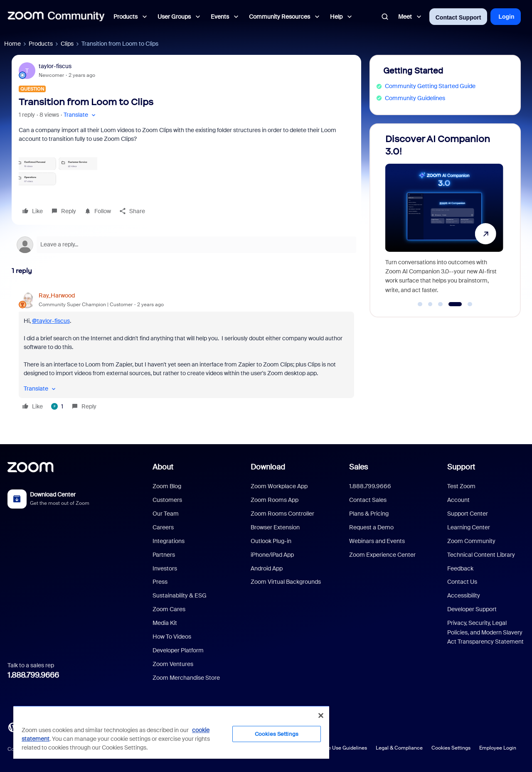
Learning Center (469, 527)
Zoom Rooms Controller (282, 514)
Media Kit (165, 623)
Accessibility (464, 595)
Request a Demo (371, 527)
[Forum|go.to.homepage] (56, 17)
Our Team (166, 514)
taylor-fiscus (55, 66)
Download (268, 467)
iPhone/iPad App (272, 555)
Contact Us (462, 582)
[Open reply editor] (186, 245)
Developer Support (472, 609)
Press (160, 582)
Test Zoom (461, 486)
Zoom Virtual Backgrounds (286, 582)
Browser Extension (275, 527)
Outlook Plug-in (271, 541)
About (163, 467)
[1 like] (57, 406)
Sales (358, 467)
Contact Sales (368, 500)
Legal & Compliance (399, 748)
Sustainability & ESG (180, 595)
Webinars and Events (377, 541)
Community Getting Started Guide (430, 86)
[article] (186, 352)
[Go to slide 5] (470, 304)
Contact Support (458, 17)
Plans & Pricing (369, 514)
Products (41, 44)
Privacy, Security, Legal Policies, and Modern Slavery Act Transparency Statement (485, 632)
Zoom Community (471, 541)
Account (458, 500)
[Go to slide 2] (430, 304)
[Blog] (13, 726)
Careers (163, 527)
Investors (165, 568)
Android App (267, 568)
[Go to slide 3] (441, 304)
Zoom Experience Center (382, 555)
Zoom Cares (169, 609)
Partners (164, 555)
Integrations (169, 541)
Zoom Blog (167, 486)
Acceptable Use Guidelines (336, 748)
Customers (167, 500)
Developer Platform (178, 650)
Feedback (460, 568)
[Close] (321, 715)
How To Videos (172, 637)
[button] (80, 115)
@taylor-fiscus (51, 321)
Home (12, 44)
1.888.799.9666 (33, 675)
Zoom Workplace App (279, 486)
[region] (171, 732)
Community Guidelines (415, 98)
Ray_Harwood (57, 295)
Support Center (468, 514)
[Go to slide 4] (455, 304)
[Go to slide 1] (420, 304)
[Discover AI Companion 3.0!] (444, 217)
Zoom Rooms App (275, 500)
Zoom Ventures (173, 664)
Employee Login (498, 748)
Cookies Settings (451, 748)
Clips (67, 44)
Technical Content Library (481, 555)
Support (461, 467)
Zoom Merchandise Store (186, 678)
